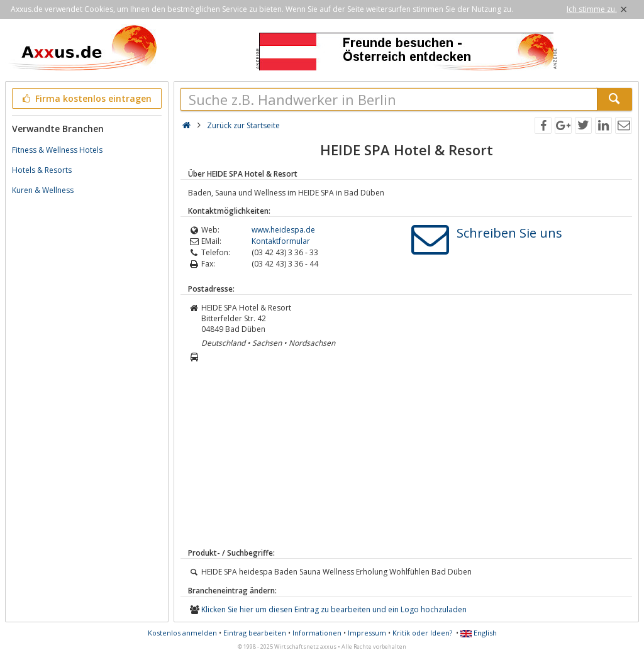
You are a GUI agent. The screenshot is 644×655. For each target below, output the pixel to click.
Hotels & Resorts (42, 170)
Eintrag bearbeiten (255, 633)
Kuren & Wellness (43, 190)
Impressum (367, 633)
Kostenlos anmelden (182, 633)
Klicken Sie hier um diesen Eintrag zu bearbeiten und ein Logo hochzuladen (334, 609)
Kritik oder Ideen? (422, 633)
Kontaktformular (281, 241)
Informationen (317, 633)
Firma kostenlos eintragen (86, 98)
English (479, 633)
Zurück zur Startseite (243, 125)
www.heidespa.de (283, 230)
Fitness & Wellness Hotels (57, 150)
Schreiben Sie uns (509, 233)
